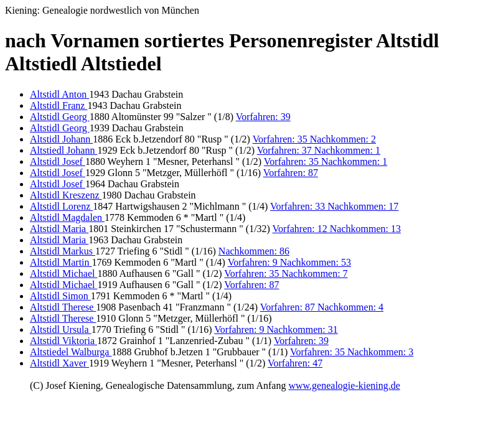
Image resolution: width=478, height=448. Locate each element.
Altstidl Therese (63, 307)
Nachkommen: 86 (254, 251)
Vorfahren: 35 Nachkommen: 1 (326, 161)
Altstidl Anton (59, 94)
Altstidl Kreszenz (66, 195)
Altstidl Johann (61, 139)
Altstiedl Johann (63, 150)
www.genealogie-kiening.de (344, 385)
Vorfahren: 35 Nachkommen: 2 (314, 139)
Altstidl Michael (63, 273)
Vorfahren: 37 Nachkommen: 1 (319, 150)
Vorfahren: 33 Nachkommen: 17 (334, 206)
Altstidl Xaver (59, 363)
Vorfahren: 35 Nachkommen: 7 (286, 273)
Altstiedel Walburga (71, 352)
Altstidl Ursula (61, 329)
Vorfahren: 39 (263, 117)
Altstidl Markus (63, 251)
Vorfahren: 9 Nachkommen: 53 (289, 262)
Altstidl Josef (58, 161)
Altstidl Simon (60, 296)
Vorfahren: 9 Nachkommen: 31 (276, 329)
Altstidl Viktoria (63, 341)
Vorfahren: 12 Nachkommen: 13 (337, 229)
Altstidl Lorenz (61, 206)
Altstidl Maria (59, 229)
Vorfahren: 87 (291, 173)
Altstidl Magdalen (67, 217)
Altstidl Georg (60, 117)
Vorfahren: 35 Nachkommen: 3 (352, 352)
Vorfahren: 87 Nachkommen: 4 (322, 307)
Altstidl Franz (59, 105)
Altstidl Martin (61, 262)
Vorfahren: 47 (295, 363)
